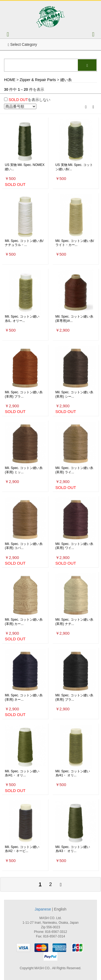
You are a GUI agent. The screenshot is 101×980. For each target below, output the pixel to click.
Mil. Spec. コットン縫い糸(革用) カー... (24, 622)
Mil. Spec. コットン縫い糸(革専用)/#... (74, 319)
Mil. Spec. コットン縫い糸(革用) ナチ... (74, 622)
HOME (10, 80)
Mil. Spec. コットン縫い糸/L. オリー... (22, 319)
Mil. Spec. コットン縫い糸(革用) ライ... (74, 470)
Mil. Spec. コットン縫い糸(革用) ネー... (24, 697)
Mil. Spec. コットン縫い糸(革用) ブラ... (24, 394)
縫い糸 (66, 80)
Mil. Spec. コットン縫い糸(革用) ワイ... (74, 546)
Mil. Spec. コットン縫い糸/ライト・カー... (75, 243)
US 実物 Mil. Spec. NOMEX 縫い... (25, 167)
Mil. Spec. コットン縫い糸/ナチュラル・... (24, 243)
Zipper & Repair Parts (38, 80)
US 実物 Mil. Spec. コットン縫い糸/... (74, 167)
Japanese (43, 909)
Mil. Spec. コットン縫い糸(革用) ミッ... (24, 470)
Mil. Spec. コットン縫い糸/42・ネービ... (22, 849)
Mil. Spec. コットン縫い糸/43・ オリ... (73, 849)
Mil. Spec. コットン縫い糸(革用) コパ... (24, 546)
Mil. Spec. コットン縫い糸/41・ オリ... (22, 773)
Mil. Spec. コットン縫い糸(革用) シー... (74, 394)
